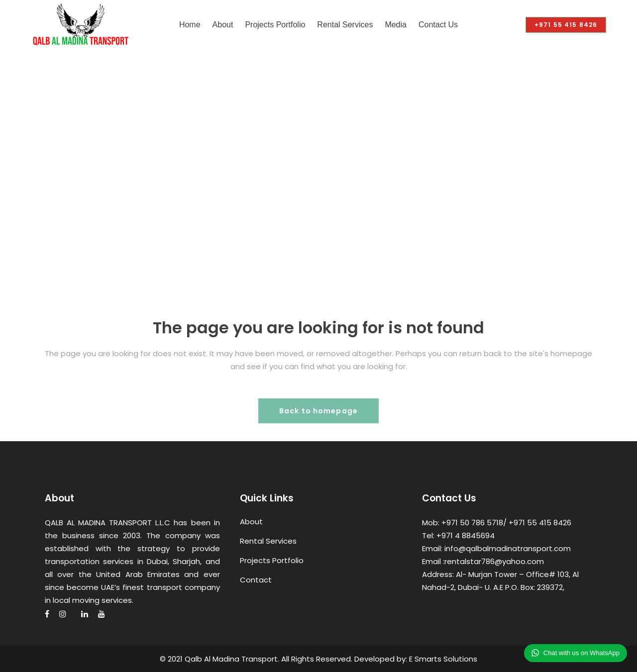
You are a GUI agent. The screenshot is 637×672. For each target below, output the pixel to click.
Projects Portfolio (272, 560)
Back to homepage (318, 411)
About (251, 522)
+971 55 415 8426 (566, 25)
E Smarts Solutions (443, 659)
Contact (256, 580)
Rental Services (268, 541)
